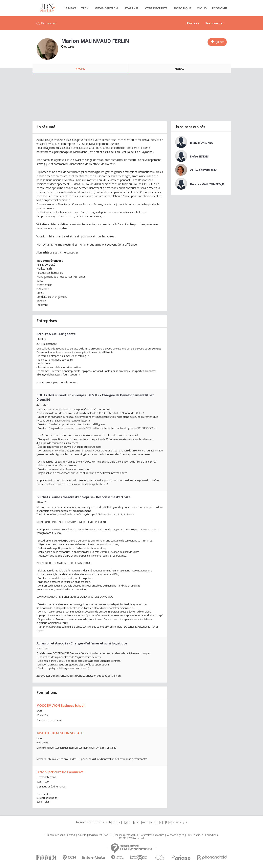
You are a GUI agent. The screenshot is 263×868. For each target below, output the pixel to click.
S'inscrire (193, 23)
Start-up (131, 8)
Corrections (211, 835)
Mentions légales (175, 835)
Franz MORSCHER (201, 143)
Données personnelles (126, 835)
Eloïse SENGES (199, 156)
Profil (80, 69)
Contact (71, 835)
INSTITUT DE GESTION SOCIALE (60, 733)
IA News (70, 8)
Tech (85, 8)
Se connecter (214, 23)
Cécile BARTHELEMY (203, 170)
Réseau (179, 69)
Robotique (183, 8)
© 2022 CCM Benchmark (132, 838)
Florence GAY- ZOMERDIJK (207, 184)
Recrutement (95, 835)
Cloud (202, 8)
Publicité (82, 835)
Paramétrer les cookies (152, 835)
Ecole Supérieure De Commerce (60, 772)
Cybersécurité (156, 8)
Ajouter (219, 42)
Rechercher (48, 23)
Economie (220, 8)
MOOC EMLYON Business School (60, 706)
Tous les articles (195, 835)
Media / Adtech (106, 8)
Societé (108, 835)
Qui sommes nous (55, 835)
